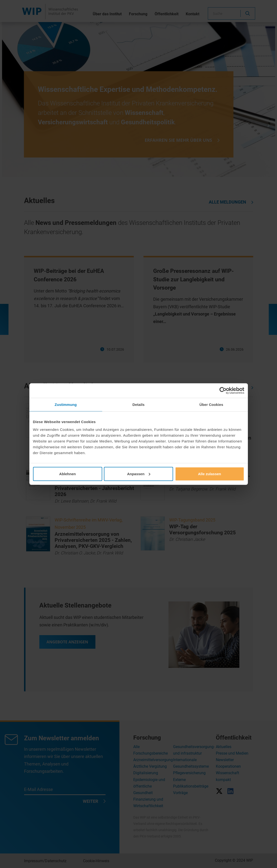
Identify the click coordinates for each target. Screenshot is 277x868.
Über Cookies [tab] (211, 405)
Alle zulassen (209, 474)
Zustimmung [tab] (66, 405)
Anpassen (139, 474)
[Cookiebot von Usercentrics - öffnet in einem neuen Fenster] (223, 391)
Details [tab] (139, 405)
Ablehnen (67, 474)
